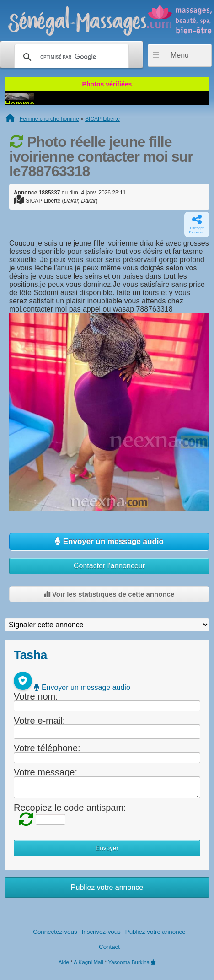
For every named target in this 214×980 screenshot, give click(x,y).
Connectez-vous (55, 932)
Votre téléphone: (47, 748)
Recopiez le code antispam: (70, 808)
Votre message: (45, 772)
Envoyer (107, 848)
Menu (180, 55)
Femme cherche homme (49, 119)
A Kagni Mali (88, 962)
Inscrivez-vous (101, 932)
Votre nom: (36, 696)
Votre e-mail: (39, 720)
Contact (109, 947)
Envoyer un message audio (109, 541)
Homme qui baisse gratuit (107, 97)
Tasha (30, 655)
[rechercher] (70, 57)
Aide (64, 962)
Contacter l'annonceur (109, 566)
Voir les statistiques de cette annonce (109, 594)
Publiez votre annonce (107, 887)
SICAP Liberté (102, 119)
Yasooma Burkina (129, 962)
